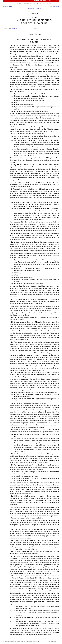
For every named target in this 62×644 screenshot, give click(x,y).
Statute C (57, 7)
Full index (39, 8)
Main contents (30, 8)
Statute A (11, 7)
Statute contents (34, 28)
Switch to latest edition (52, 1)
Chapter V (14, 28)
